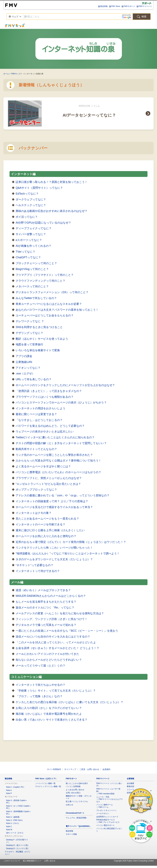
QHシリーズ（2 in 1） (15, 833)
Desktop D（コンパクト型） (18, 848)
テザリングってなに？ (29, 333)
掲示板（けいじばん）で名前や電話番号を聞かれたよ (49, 714)
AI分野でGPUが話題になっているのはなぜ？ (43, 223)
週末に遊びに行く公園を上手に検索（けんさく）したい (50, 530)
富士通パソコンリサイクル (77, 802)
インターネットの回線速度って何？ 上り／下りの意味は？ (52, 501)
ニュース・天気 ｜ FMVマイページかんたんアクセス (110, 799)
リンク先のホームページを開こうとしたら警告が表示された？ (54, 455)
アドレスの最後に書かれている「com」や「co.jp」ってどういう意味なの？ (63, 495)
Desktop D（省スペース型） (18, 845)
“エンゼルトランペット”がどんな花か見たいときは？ (48, 484)
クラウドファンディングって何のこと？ (40, 281)
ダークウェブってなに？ (31, 199)
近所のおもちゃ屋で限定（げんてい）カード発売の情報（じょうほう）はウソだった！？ (71, 542)
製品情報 (104, 6)
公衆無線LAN (24, 362)
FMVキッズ (16, 74)
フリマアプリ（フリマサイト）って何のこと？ (45, 275)
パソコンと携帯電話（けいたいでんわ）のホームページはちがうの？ (58, 472)
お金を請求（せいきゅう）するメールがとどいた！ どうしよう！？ (57, 648)
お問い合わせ (50, 861)
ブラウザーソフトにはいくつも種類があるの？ (45, 397)
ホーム (6, 74)
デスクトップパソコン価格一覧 (48, 786)
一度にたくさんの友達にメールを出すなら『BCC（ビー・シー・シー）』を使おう (67, 631)
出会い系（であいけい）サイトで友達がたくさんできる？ (52, 720)
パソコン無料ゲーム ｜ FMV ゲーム (105, 806)
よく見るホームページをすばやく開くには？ (43, 466)
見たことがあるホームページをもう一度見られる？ (47, 519)
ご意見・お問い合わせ (89, 769)
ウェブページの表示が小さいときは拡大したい (45, 432)
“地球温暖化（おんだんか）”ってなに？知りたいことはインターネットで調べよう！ (68, 553)
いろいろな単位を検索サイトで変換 (38, 350)
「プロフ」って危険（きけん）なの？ (39, 696)
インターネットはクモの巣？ (34, 513)
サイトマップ (70, 769)
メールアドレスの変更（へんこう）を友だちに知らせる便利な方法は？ (60, 613)
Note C (9, 827)
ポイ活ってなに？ (27, 217)
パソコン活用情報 (73, 786)
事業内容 (130, 786)
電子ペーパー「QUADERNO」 (78, 826)
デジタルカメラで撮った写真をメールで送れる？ (46, 625)
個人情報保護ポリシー (32, 861)
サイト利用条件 (54, 769)
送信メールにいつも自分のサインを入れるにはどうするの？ (53, 637)
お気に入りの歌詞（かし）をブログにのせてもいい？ (49, 708)
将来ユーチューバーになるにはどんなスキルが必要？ (49, 304)
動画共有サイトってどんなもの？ (36, 449)
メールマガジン (103, 813)
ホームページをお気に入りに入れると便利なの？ (46, 536)
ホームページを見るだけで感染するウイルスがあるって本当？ (54, 507)
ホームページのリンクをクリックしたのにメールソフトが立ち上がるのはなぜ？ (65, 385)
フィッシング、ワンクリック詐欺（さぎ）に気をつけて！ (52, 619)
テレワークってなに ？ (30, 321)
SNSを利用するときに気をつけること (39, 327)
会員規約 (106, 769)
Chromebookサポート (75, 813)
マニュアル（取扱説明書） (77, 818)
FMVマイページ (145, 6)
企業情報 (130, 779)
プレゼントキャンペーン (106, 810)
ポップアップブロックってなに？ (36, 490)
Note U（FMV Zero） (15, 820)
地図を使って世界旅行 (29, 344)
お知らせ (69, 805)
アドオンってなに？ (28, 368)
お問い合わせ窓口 (73, 793)
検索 (142, 17)
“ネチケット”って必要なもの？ (34, 565)
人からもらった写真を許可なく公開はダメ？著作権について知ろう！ (58, 461)
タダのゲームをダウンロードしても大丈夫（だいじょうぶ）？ (54, 559)
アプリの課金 (24, 356)
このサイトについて (12, 861)
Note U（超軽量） (14, 817)
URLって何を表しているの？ (34, 379)
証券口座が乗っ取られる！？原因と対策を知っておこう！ (52, 182)
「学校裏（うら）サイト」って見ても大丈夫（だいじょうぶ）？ (56, 691)
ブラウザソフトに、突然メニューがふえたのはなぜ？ (49, 478)
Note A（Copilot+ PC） (16, 787)
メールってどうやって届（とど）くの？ (40, 666)
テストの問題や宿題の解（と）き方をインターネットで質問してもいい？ (61, 443)
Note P (9, 793)
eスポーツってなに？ (29, 240)
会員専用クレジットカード (107, 817)
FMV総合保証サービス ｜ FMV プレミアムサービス (108, 821)
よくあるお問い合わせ (75, 790)
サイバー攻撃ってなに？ (31, 234)
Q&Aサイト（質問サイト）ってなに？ (39, 188)
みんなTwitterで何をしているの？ (36, 298)
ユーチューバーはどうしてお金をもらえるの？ (45, 315)
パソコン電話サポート (105, 825)
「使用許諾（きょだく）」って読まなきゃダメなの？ (49, 391)
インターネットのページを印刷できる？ (40, 524)
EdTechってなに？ (27, 194)
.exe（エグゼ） (25, 373)
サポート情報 (71, 834)
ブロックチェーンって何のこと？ (36, 263)
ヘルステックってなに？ (31, 205)
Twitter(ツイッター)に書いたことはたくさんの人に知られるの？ (55, 437)
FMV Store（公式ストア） (46, 779)
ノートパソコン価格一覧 (45, 783)
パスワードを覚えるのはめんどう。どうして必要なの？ (50, 426)
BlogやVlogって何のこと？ (32, 269)
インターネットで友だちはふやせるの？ (40, 685)
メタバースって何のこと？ (32, 286)
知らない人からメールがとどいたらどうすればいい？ (49, 660)
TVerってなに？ (25, 252)
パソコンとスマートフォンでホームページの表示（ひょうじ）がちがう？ (61, 403)
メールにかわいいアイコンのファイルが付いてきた (47, 654)
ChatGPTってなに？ (28, 257)
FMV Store (116, 6)
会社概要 (130, 783)
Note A (9, 790)
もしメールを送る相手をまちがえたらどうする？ (46, 602)
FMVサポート (129, 6)
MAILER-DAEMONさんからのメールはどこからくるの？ (51, 596)
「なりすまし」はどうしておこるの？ (39, 420)
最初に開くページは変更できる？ (36, 414)
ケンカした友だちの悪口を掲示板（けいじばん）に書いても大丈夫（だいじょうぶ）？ (69, 702)
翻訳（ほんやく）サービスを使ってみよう (42, 339)
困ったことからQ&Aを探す (77, 783)
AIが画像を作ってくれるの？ (34, 246)
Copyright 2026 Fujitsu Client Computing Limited (134, 861)
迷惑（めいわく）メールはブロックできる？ (43, 590)
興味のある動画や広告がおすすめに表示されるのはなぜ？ (52, 211)
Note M (9, 830)
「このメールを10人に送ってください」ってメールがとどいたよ (56, 642)
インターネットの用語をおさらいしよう (40, 408)
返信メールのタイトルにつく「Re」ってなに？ (45, 608)
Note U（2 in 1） (13, 823)
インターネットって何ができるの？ (38, 571)
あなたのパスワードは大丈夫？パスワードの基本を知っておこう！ (57, 310)
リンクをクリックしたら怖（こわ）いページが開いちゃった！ (54, 548)
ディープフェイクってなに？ (34, 228)
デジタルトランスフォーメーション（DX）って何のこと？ (52, 292)
